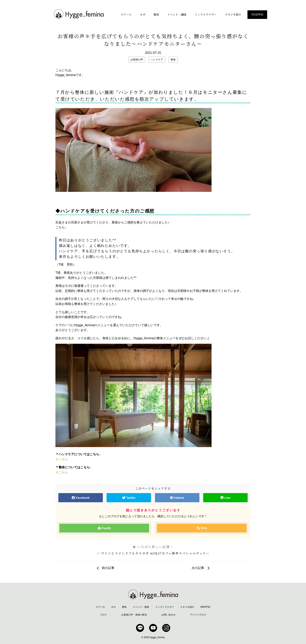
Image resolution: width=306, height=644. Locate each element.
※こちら (62, 459)
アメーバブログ (198, 615)
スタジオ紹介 (233, 14)
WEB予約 (257, 14)
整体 (156, 14)
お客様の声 (137, 60)
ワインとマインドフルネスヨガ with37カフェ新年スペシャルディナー (155, 553)
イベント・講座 (177, 14)
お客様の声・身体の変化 (134, 615)
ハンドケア (157, 60)
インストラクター (206, 14)
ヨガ (143, 14)
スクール (126, 14)
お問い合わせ (168, 615)
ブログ (103, 615)
